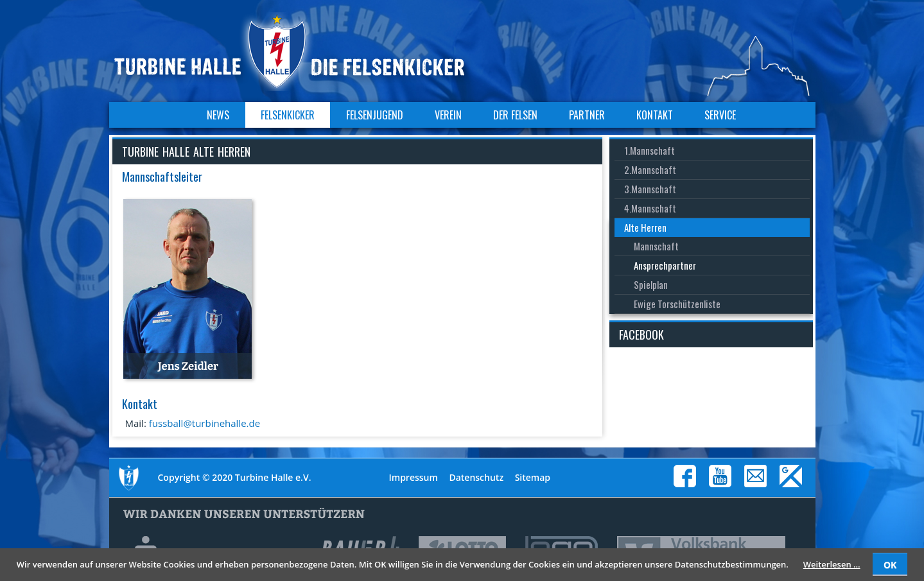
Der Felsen (515, 115)
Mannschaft (656, 246)
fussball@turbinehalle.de (205, 423)
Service (720, 115)
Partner (587, 115)
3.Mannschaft (650, 189)
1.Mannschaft (649, 150)
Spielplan (651, 284)
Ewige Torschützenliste (677, 304)
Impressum (414, 477)
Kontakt (655, 115)
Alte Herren (645, 227)
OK (890, 565)
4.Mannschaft (650, 208)
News (218, 115)
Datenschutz (476, 477)
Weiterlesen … (832, 564)
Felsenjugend (375, 115)
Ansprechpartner (665, 265)
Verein (448, 115)
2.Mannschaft (650, 169)
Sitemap (533, 477)
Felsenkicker (288, 115)
